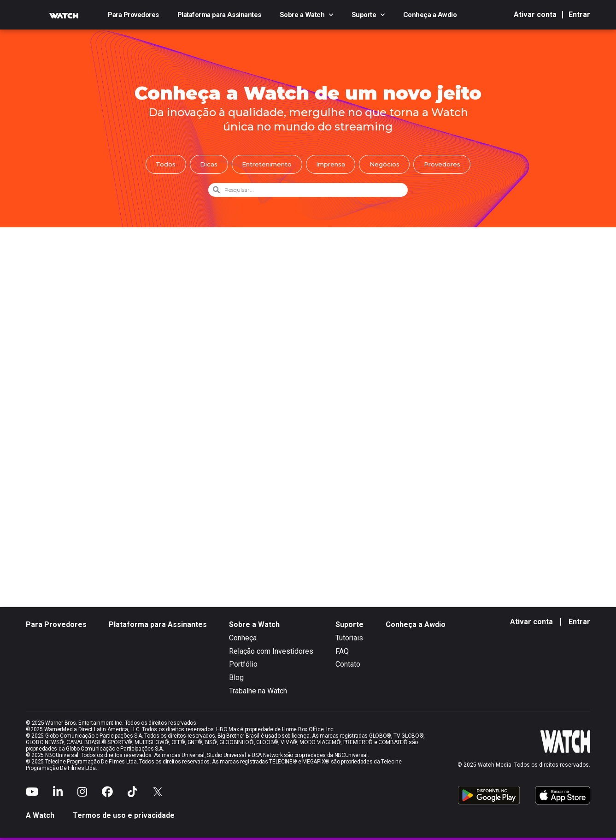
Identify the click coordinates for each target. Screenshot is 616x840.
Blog (236, 680)
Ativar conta (535, 15)
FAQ (342, 654)
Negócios (392, 166)
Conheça (243, 640)
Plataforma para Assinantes (219, 15)
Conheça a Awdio (430, 15)
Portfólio (243, 666)
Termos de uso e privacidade (124, 818)
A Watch (40, 818)
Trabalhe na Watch (258, 693)
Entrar (579, 15)
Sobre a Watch (306, 15)
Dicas (200, 166)
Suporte (368, 15)
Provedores (453, 166)
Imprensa (333, 166)
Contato (348, 666)
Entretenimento (263, 166)
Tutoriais (349, 640)
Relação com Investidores (271, 654)
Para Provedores (133, 15)
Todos (154, 166)
